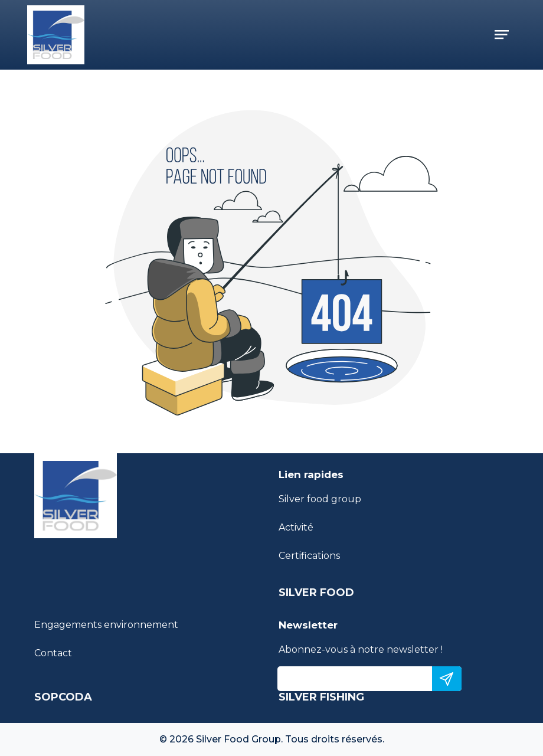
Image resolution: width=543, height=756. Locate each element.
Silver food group (320, 499)
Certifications (309, 556)
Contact (53, 653)
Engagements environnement (106, 625)
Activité (296, 527)
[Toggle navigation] (502, 35)
